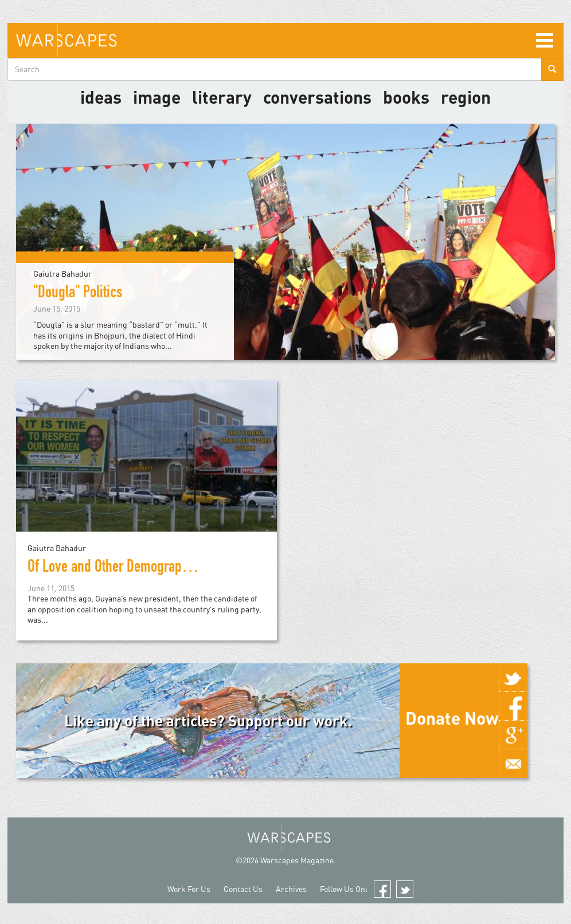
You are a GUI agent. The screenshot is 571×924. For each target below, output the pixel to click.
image (157, 97)
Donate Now (452, 718)
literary (222, 97)
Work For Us (189, 889)
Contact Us (243, 889)
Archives (291, 889)
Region (466, 97)
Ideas (101, 97)
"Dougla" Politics (78, 294)
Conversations (317, 97)
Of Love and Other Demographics (116, 568)
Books (406, 97)
